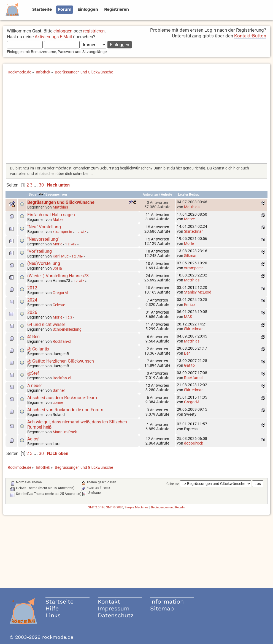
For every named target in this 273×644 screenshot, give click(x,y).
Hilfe (52, 608)
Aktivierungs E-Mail (53, 37)
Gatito (189, 365)
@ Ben (33, 337)
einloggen (63, 31)
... (36, 185)
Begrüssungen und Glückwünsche (61, 202)
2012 (32, 288)
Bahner (59, 390)
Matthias (60, 207)
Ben (187, 353)
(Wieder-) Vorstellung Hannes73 (58, 276)
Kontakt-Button (250, 36)
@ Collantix (38, 349)
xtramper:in (62, 232)
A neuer (35, 386)
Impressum (114, 608)
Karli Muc (61, 256)
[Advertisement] (136, 121)
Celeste (59, 305)
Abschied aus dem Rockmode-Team (62, 398)
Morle (57, 244)
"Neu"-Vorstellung (44, 227)
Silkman (191, 256)
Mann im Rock (65, 432)
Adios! (33, 439)
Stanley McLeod (198, 292)
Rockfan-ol (62, 341)
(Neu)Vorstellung (44, 263)
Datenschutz (116, 615)
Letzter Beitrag (189, 194)
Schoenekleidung (67, 329)
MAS (188, 317)
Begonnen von (56, 194)
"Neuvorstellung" (43, 239)
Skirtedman (194, 231)
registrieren (94, 31)
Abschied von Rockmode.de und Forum (65, 410)
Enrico (189, 305)
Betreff (36, 194)
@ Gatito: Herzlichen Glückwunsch (61, 361)
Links (53, 615)
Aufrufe (166, 194)
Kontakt (109, 601)
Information (167, 601)
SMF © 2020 (115, 507)
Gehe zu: (173, 484)
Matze (58, 220)
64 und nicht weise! (46, 324)
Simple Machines (136, 507)
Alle (84, 232)
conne (58, 402)
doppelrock (194, 443)
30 (41, 185)
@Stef (33, 373)
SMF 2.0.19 (96, 507)
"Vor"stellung (40, 251)
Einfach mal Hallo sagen (51, 215)
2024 (32, 300)
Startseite (60, 601)
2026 (32, 312)
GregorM (60, 293)
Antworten (150, 194)
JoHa (57, 268)
